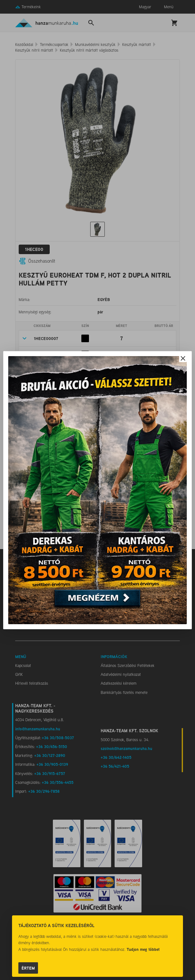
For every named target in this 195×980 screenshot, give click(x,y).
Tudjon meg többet (143, 949)
